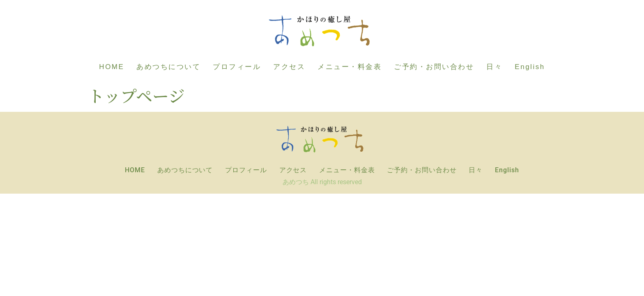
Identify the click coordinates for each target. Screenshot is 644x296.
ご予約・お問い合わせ (434, 67)
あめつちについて (168, 67)
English (530, 67)
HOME (112, 67)
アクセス (289, 67)
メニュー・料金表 (350, 67)
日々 (494, 67)
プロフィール (237, 67)
